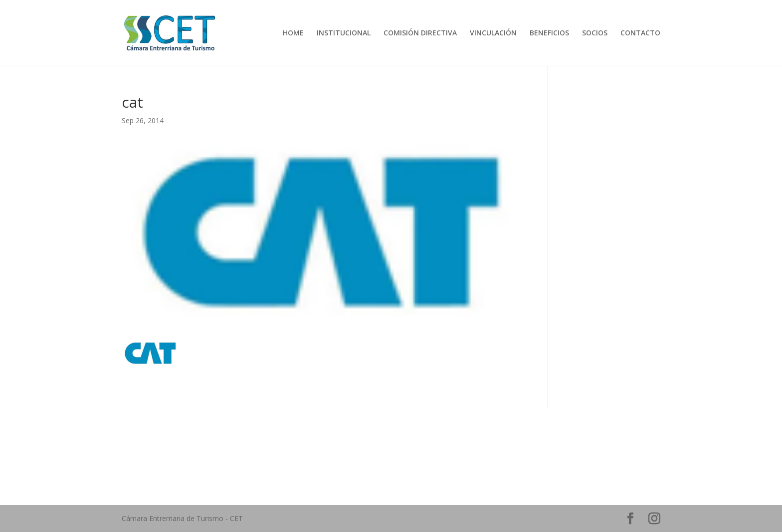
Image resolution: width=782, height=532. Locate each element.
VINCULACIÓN (493, 33)
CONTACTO (640, 33)
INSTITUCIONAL (344, 33)
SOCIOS (595, 33)
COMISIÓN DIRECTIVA (420, 33)
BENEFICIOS (549, 33)
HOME (293, 33)
